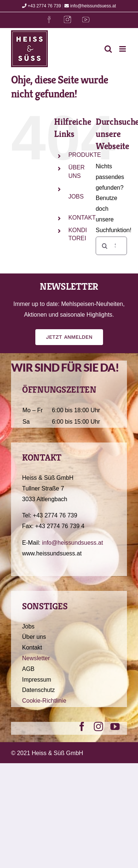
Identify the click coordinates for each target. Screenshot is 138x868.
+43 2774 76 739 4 (60, 526)
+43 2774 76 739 (42, 6)
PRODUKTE (85, 155)
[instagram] (98, 726)
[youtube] (115, 726)
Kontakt (32, 647)
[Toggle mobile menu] (123, 49)
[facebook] (82, 726)
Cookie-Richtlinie (44, 701)
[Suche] (105, 246)
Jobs (28, 626)
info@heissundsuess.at (90, 6)
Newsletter (36, 658)
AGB (28, 669)
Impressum (37, 680)
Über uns (34, 637)
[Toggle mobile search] (108, 49)
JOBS (76, 197)
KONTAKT (82, 218)
